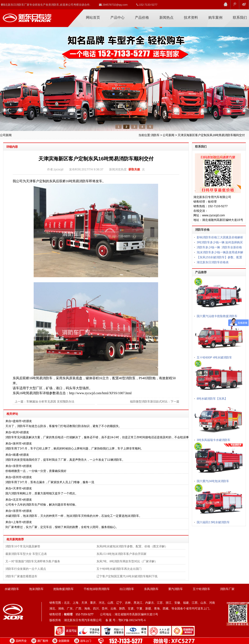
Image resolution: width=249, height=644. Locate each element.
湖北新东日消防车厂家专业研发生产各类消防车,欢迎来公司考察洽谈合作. (46, 5)
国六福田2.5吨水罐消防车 (213, 522)
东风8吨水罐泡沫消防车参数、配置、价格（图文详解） (132, 546)
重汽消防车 (176, 589)
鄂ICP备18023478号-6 (132, 620)
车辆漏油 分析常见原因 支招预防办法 (50, 402)
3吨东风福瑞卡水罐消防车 (214, 440)
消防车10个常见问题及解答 (23, 546)
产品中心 (117, 18)
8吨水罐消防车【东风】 (212, 399)
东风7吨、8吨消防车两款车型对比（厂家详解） (127, 561)
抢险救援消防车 (63, 589)
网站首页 (93, 18)
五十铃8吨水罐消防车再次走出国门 (119, 569)
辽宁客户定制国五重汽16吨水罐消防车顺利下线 (127, 576)
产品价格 (142, 18)
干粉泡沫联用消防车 (97, 589)
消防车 (155, 135)
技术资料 (191, 18)
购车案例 (215, 18)
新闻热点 (166, 18)
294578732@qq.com (113, 5)
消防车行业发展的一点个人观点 (26, 569)
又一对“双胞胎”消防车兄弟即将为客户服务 (33, 561)
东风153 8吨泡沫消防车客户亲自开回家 (122, 554)
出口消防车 (127, 589)
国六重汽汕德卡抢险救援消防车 (217, 316)
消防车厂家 (27, 16)
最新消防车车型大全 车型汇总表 (26, 554)
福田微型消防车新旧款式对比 (149, 402)
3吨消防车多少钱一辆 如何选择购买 (220, 242)
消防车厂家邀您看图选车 (21, 576)
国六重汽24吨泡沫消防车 (213, 481)
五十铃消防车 (201, 589)
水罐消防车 (12, 589)
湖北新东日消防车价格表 (213, 262)
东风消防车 (151, 589)
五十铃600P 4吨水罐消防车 (214, 357)
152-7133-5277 (147, 5)
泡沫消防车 (36, 589)
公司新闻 (168, 135)
